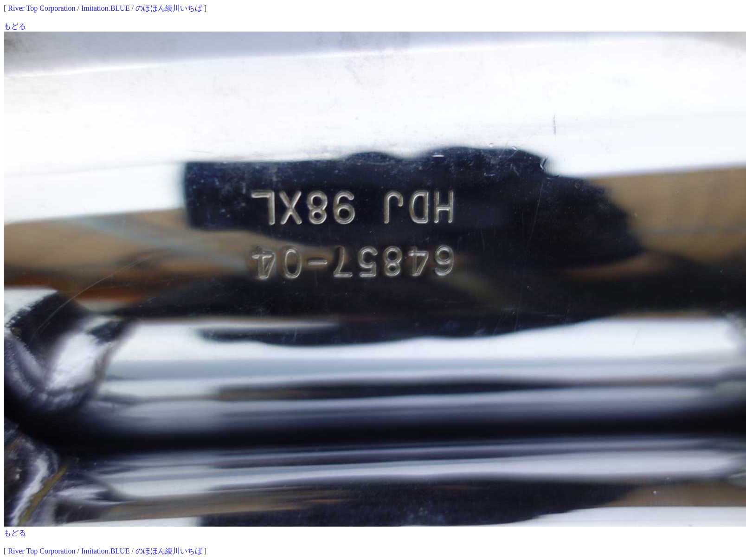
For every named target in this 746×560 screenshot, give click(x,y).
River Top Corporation (42, 8)
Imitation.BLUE (105, 8)
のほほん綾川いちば (169, 8)
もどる (15, 26)
